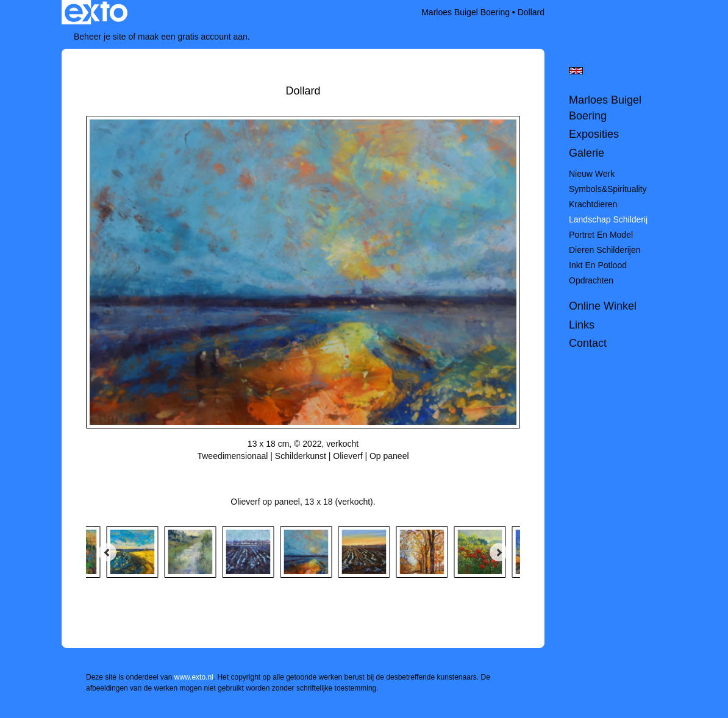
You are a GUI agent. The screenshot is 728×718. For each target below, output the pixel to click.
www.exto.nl (194, 677)
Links (582, 325)
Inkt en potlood (598, 265)
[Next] (499, 552)
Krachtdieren (593, 204)
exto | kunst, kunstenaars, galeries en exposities (96, 12)
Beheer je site (100, 37)
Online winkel (603, 306)
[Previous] (107, 552)
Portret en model (601, 235)
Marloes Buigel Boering (466, 12)
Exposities (594, 134)
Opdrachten (591, 280)
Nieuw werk (592, 174)
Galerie (587, 153)
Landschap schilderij (608, 219)
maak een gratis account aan (193, 37)
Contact (588, 343)
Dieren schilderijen (605, 250)
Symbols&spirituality (608, 189)
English (576, 71)
